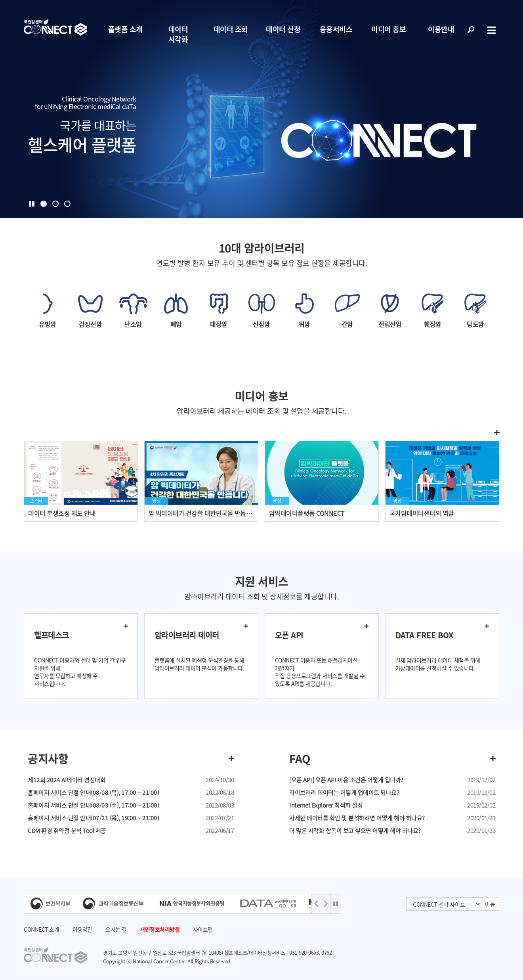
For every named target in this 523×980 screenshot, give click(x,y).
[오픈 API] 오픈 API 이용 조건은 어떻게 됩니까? (346, 780)
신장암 (261, 324)
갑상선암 (90, 324)
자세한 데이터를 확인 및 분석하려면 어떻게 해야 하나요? (357, 818)
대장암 (219, 324)
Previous (316, 904)
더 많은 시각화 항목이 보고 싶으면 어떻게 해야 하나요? (355, 831)
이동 (490, 904)
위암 (304, 324)
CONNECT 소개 (41, 929)
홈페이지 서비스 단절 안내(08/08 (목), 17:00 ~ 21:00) (93, 792)
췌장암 (433, 324)
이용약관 (82, 929)
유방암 (48, 324)
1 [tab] (44, 204)
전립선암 (390, 324)
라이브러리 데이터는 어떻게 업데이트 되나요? (344, 792)
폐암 (176, 324)
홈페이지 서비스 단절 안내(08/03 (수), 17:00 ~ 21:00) (93, 805)
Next (326, 904)
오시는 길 (116, 929)
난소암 (133, 324)
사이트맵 (203, 929)
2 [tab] (55, 204)
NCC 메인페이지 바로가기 (55, 28)
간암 (347, 324)
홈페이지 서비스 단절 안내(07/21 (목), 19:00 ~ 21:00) (93, 818)
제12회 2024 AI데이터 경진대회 (67, 780)
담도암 (475, 324)
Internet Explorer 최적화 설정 (326, 805)
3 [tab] (67, 204)
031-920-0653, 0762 (310, 952)
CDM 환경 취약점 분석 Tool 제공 (67, 831)
